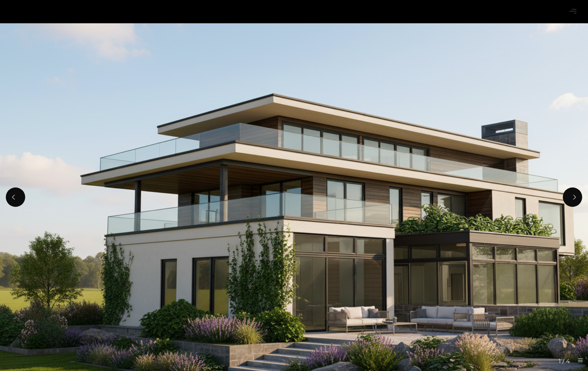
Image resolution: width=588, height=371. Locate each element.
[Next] (572, 197)
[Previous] (16, 197)
